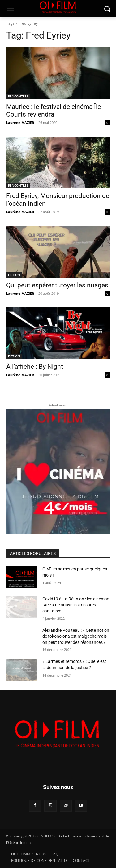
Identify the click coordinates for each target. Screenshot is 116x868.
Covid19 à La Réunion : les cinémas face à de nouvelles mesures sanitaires (76, 605)
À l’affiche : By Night (35, 367)
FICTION (14, 275)
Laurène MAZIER (20, 123)
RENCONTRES (18, 96)
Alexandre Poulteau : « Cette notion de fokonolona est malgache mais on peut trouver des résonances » (76, 636)
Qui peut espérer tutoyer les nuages (57, 285)
